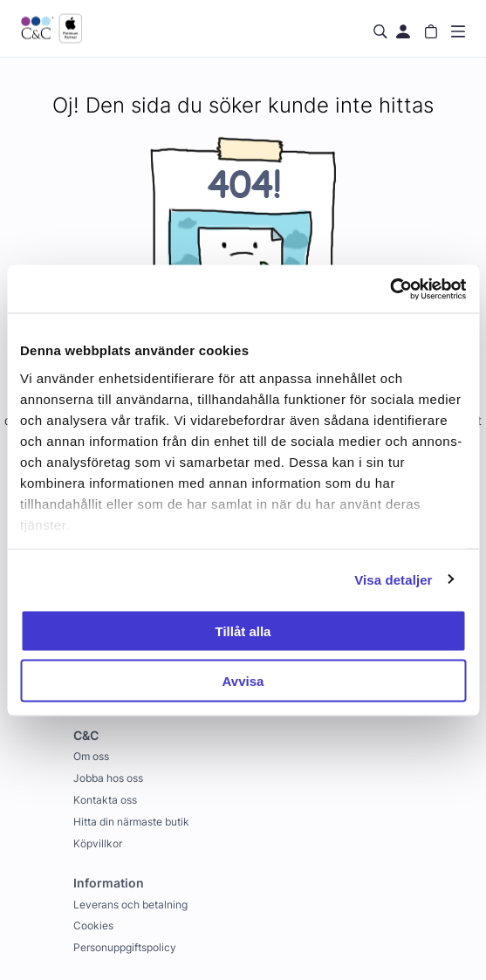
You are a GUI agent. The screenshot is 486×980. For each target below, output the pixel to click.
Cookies (93, 925)
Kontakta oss (105, 800)
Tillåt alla (243, 631)
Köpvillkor (98, 843)
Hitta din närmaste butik (131, 822)
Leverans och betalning (130, 905)
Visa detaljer (393, 579)
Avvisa (243, 680)
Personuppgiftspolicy (125, 947)
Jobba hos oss (108, 778)
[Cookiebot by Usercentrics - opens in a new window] (390, 289)
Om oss (91, 756)
